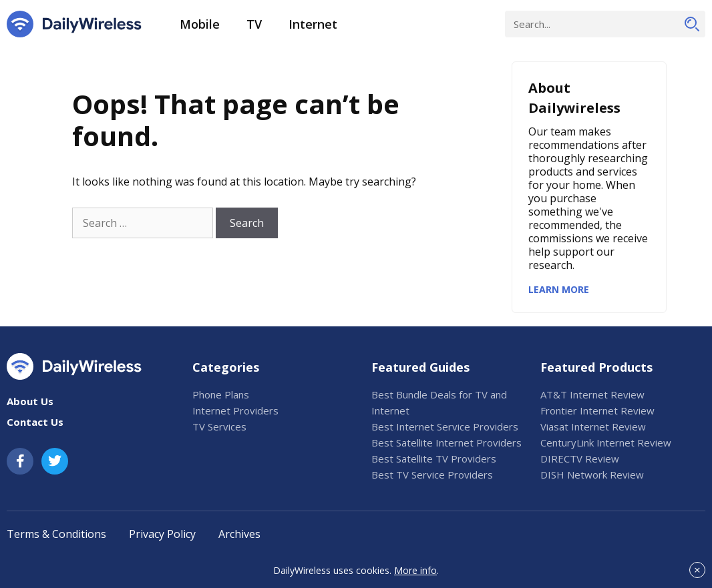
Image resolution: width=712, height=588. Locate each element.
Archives (239, 534)
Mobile (200, 24)
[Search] (692, 24)
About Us (30, 401)
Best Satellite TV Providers (434, 459)
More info (415, 570)
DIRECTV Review (580, 459)
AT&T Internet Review (592, 394)
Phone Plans (221, 394)
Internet (313, 24)
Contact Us (35, 422)
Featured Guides (420, 367)
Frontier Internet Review (597, 410)
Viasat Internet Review (593, 426)
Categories (226, 367)
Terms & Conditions (56, 534)
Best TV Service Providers (432, 475)
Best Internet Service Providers (445, 426)
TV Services (219, 426)
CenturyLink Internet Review (606, 443)
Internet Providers (235, 410)
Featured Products (596, 367)
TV (254, 24)
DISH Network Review (592, 475)
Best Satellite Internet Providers (447, 443)
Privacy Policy (162, 534)
